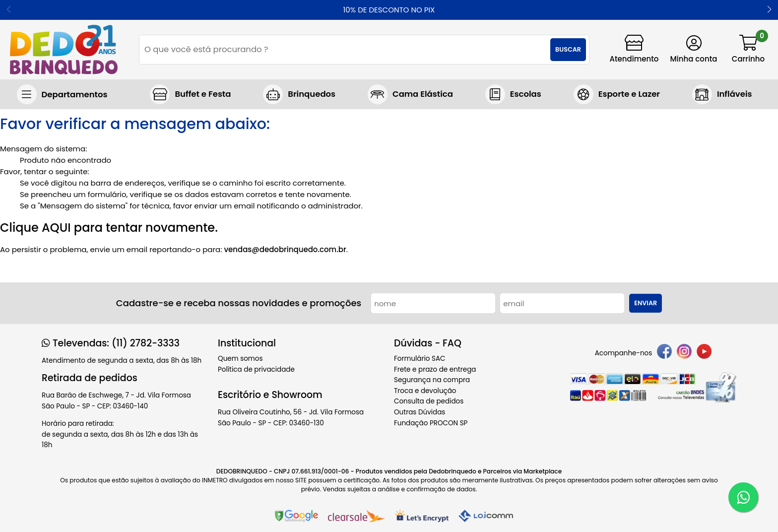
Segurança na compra (432, 380)
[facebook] (664, 353)
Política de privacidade (256, 369)
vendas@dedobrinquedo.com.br (285, 249)
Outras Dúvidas (420, 412)
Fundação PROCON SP (431, 423)
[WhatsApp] (743, 497)
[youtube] (704, 353)
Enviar (646, 303)
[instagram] (684, 353)
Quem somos (240, 359)
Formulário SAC (420, 359)
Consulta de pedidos (429, 401)
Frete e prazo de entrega (435, 369)
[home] (64, 50)
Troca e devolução (425, 391)
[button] (769, 10)
